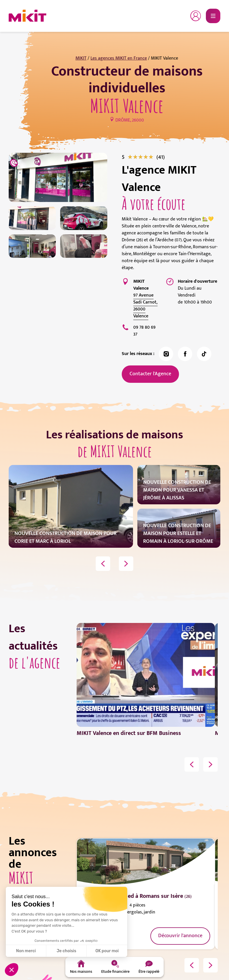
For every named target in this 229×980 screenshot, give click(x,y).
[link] (161, 157)
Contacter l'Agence (150, 374)
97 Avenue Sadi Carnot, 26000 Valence (145, 306)
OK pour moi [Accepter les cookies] (107, 951)
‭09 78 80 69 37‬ (144, 331)
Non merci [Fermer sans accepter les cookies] (26, 951)
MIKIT (81, 58)
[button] (12, 970)
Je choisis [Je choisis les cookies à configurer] (67, 951)
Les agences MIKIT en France (119, 58)
